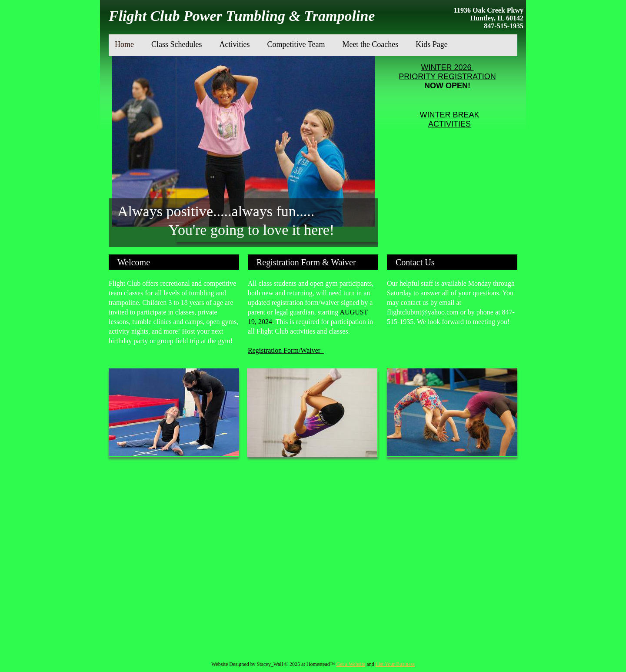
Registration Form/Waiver (286, 350)
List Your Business (395, 664)
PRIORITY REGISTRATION (447, 77)
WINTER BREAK (449, 115)
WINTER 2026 (447, 67)
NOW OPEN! (447, 86)
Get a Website (351, 664)
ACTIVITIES (450, 124)
